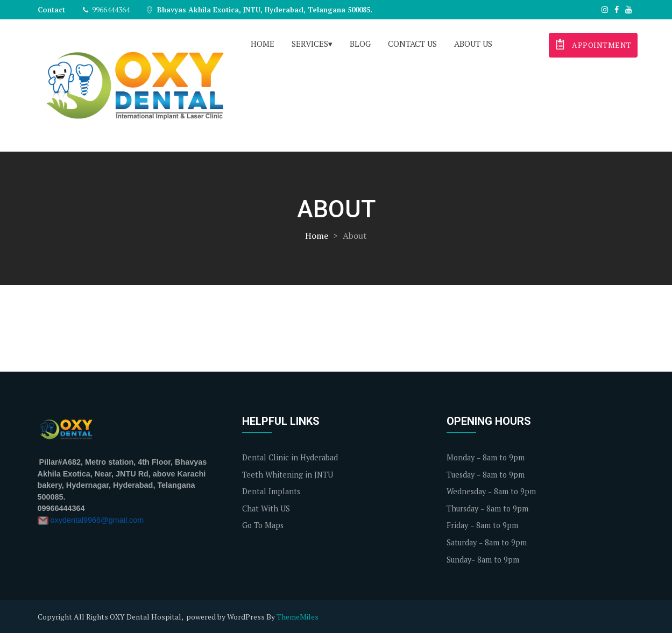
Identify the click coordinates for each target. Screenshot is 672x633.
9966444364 (106, 10)
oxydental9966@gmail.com (97, 520)
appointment (592, 44)
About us (473, 44)
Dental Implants (271, 491)
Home (263, 44)
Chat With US (266, 508)
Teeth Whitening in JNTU (288, 475)
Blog (360, 44)
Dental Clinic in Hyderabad (290, 457)
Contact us (412, 44)
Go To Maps (263, 525)
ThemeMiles (298, 617)
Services (310, 44)
